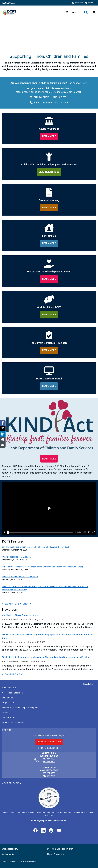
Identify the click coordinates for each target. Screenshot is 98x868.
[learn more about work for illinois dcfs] (49, 315)
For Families (8, 698)
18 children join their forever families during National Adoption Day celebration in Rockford (46, 657)
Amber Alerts (8, 854)
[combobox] (76, 12)
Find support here (77, 83)
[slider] (8, 532)
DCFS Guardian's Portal (12, 723)
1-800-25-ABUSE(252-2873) (49, 748)
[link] (35, 831)
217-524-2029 (49, 776)
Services (91, 3)
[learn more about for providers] (49, 350)
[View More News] (14, 674)
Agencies (78, 3)
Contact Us (7, 713)
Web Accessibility (10, 849)
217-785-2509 (49, 762)
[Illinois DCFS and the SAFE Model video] (49, 577)
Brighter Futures (9, 703)
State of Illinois (31, 862)
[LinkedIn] (43, 831)
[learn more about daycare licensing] (49, 208)
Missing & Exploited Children (60, 849)
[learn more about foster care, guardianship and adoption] (49, 279)
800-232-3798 (49, 773)
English (74, 12)
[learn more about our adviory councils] (49, 136)
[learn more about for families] (49, 243)
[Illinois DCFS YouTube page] (59, 831)
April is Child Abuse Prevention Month (20, 615)
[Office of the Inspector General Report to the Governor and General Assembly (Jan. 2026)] (49, 567)
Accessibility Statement (13, 693)
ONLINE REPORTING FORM (49, 742)
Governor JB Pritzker (10, 862)
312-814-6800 (49, 759)
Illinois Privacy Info (56, 854)
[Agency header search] (86, 12)
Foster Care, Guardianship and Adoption (20, 708)
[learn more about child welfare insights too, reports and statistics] (49, 172)
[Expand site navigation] (94, 12)
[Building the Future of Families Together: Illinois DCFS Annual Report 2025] (49, 547)
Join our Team (8, 718)
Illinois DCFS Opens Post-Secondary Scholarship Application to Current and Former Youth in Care (47, 636)
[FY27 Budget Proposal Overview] (49, 557)
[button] (49, 97)
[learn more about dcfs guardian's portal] (49, 386)
